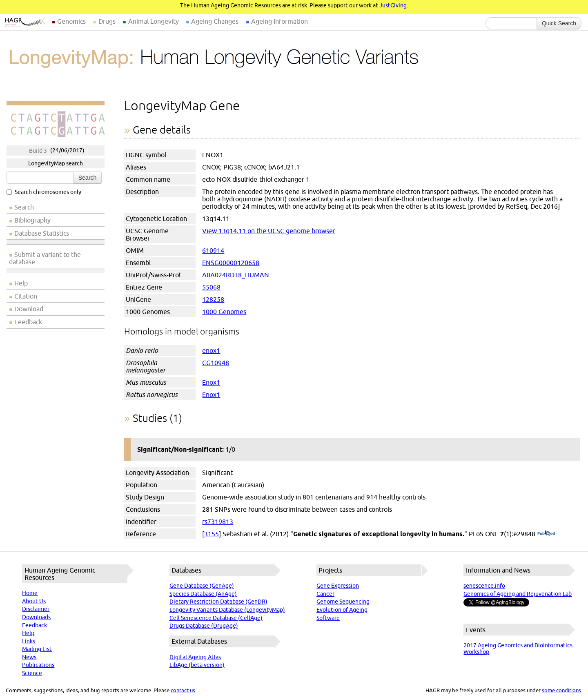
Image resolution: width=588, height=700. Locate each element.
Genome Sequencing (343, 602)
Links (29, 641)
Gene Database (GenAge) (202, 586)
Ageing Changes (215, 21)
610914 (213, 250)
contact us (183, 690)
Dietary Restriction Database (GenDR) (218, 602)
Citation (26, 296)
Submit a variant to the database (45, 258)
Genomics (71, 21)
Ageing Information (280, 21)
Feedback (28, 322)
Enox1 (211, 382)
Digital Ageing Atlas (195, 657)
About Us (34, 601)
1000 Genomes (224, 312)
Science (32, 673)
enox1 (211, 350)
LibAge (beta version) (197, 665)
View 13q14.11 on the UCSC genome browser (269, 231)
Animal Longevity (154, 21)
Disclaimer (36, 609)
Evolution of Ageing (342, 610)
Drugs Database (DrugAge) (204, 626)
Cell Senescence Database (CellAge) (216, 618)
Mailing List (37, 649)
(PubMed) (546, 534)
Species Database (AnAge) (203, 594)
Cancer (325, 594)
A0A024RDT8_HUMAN (236, 275)
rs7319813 (218, 522)
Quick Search (559, 23)
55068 (211, 287)
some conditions (561, 690)
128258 (213, 299)
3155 (212, 534)
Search (87, 178)
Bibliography (32, 220)
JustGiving (393, 5)
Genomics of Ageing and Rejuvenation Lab (518, 594)
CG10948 (216, 363)
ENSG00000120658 (231, 263)
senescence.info (484, 586)
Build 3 (38, 150)
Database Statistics (42, 233)
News (29, 657)
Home (30, 593)
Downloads (36, 617)
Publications (38, 665)
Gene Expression (338, 586)
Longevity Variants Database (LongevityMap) (227, 610)
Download (29, 309)
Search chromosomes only (44, 192)
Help (21, 283)
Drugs (107, 21)
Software (328, 618)
